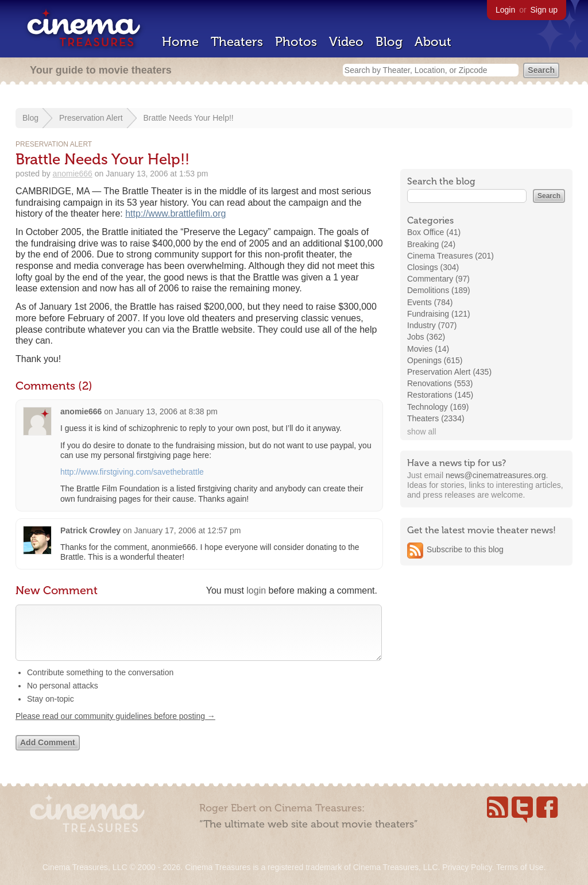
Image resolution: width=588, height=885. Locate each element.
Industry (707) (432, 325)
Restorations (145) (440, 395)
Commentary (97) (438, 279)
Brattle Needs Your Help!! (189, 118)
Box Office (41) (434, 232)
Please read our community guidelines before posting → (115, 728)
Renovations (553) (440, 383)
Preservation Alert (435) (449, 372)
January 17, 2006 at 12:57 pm (187, 530)
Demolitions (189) (439, 290)
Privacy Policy (467, 867)
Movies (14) (428, 349)
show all (422, 432)
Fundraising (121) (439, 314)
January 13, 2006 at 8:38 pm (167, 411)
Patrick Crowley (90, 530)
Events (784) (430, 302)
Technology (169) (438, 407)
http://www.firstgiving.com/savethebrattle (132, 472)
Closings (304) (433, 267)
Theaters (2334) (436, 418)
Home (180, 42)
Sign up (544, 10)
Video (346, 42)
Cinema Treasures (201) (450, 256)
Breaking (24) (431, 244)
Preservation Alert (91, 118)
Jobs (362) (426, 337)
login (256, 590)
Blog (389, 42)
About (433, 42)
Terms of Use (520, 867)
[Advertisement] (486, 648)
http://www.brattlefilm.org (175, 213)
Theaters (237, 42)
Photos (296, 42)
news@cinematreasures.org (496, 475)
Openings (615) (435, 360)
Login (505, 10)
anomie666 (73, 174)
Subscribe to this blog (465, 549)
